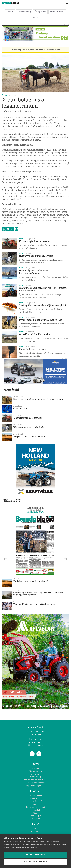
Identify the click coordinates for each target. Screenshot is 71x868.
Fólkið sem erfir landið (36, 807)
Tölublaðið (12, 501)
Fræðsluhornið (35, 774)
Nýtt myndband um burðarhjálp (36, 256)
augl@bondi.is (36, 745)
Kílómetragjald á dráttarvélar (35, 241)
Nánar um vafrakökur (30, 847)
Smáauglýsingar (36, 831)
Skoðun (36, 768)
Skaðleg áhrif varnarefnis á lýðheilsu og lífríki (43, 305)
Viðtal (36, 17)
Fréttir (10, 12)
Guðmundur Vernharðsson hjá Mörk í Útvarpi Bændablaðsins (43, 289)
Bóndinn (35, 804)
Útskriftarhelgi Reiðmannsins (35, 335)
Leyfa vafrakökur (36, 855)
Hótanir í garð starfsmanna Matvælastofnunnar (34, 272)
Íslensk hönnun (36, 795)
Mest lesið (11, 390)
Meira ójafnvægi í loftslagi (33, 349)
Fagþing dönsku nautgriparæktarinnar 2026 (34, 604)
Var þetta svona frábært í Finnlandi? (31, 437)
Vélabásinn (35, 819)
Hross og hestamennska (35, 783)
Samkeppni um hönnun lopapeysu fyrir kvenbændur (39, 399)
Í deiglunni (40, 12)
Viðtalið (36, 813)
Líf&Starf (35, 791)
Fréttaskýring (24, 12)
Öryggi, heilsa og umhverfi (36, 786)
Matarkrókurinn (36, 798)
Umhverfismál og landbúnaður (36, 780)
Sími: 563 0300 (35, 739)
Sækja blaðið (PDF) (35, 512)
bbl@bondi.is (36, 742)
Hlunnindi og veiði (36, 816)
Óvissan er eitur (21, 409)
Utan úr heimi (57, 12)
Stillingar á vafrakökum (35, 862)
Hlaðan (36, 828)
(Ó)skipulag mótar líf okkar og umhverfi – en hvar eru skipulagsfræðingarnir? (39, 594)
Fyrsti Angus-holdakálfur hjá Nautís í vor (41, 320)
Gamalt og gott (35, 771)
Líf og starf (35, 810)
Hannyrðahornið (35, 801)
